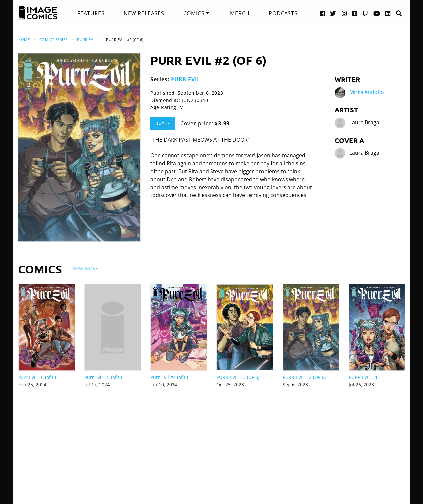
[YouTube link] (377, 13)
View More (85, 268)
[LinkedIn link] (388, 13)
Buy (163, 123)
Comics (194, 13)
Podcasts (283, 13)
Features (91, 13)
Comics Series (54, 40)
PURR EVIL (87, 40)
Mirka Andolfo (367, 92)
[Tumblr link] (355, 13)
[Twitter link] (333, 13)
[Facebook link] (323, 13)
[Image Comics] (38, 13)
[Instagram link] (344, 13)
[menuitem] (91, 13)
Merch (240, 13)
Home (24, 40)
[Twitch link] (365, 13)
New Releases (144, 13)
